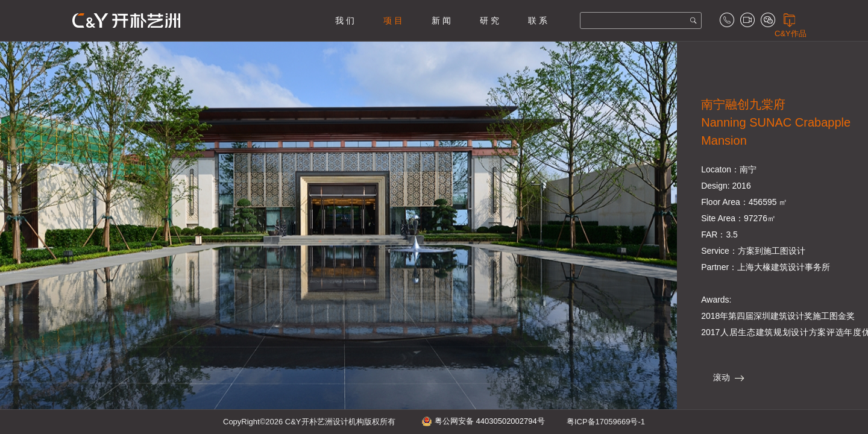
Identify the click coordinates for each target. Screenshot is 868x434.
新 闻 (441, 20)
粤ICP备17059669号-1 (606, 422)
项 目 (393, 20)
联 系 (538, 20)
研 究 (489, 20)
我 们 (345, 20)
